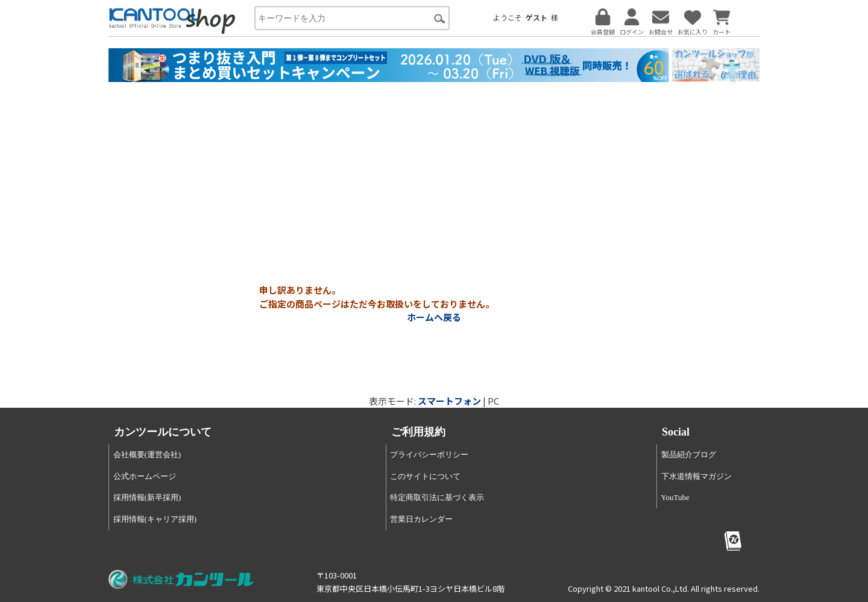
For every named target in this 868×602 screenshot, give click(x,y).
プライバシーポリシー (429, 455)
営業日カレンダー (421, 519)
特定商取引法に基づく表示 (437, 497)
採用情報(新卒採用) (147, 497)
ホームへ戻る (434, 317)
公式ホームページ (145, 476)
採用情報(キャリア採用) (155, 519)
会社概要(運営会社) (147, 455)
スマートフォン (449, 401)
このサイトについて (425, 476)
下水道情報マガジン (697, 476)
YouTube (675, 497)
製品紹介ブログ (689, 455)
